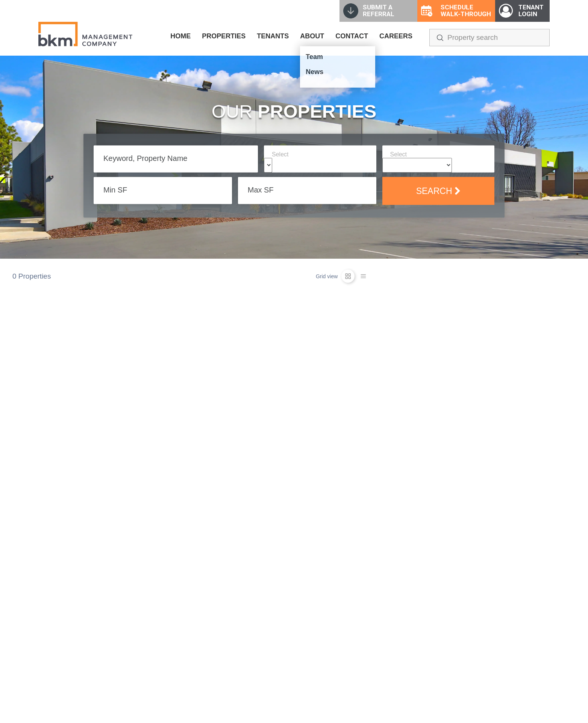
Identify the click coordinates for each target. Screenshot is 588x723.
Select (280, 154)
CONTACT (352, 36)
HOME (180, 36)
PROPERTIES (224, 36)
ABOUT (312, 36)
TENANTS (273, 36)
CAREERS (396, 36)
